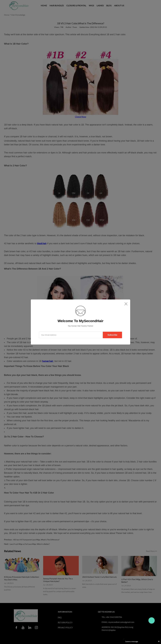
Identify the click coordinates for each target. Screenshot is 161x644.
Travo (152, 620)
